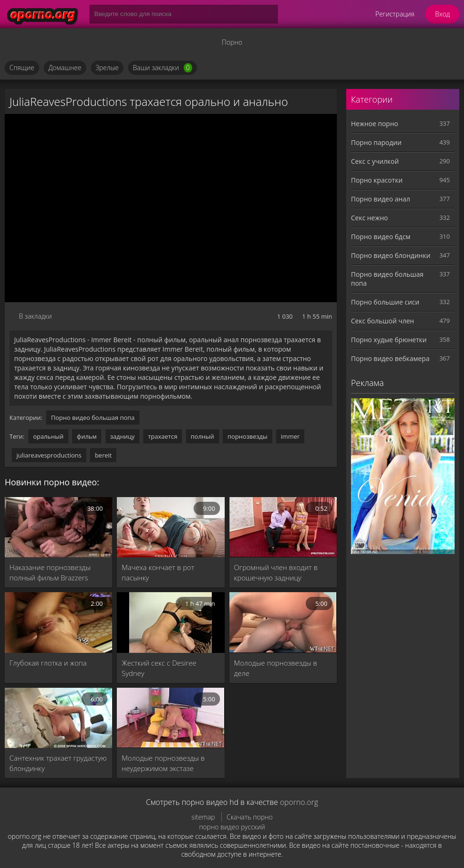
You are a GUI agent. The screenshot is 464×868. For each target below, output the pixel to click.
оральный (48, 436)
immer (290, 436)
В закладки (35, 316)
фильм (87, 436)
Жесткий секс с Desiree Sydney (159, 668)
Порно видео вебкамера (390, 358)
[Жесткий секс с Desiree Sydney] (171, 622)
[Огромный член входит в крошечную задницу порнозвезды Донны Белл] (283, 527)
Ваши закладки (163, 68)
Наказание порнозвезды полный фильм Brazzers (50, 572)
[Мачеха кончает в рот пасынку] (171, 527)
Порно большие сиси (385, 302)
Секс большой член (383, 321)
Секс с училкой (375, 161)
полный (203, 436)
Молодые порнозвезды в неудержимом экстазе (163, 763)
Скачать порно (250, 817)
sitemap (203, 817)
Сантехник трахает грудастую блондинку (58, 763)
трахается (163, 436)
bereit (103, 455)
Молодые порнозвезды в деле (276, 668)
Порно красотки (377, 180)
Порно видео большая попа (93, 418)
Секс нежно (370, 218)
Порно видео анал (380, 199)
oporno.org (299, 802)
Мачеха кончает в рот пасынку (158, 572)
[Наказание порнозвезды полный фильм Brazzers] (58, 527)
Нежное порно (374, 124)
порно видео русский (232, 827)
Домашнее (65, 68)
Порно (232, 42)
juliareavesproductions (49, 455)
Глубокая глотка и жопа (48, 663)
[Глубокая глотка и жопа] (58, 622)
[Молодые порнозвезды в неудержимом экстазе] (171, 718)
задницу (122, 436)
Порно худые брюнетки (389, 340)
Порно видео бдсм (381, 237)
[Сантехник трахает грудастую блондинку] (58, 718)
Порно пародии (376, 142)
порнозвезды (248, 436)
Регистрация (395, 14)
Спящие (22, 68)
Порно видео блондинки (391, 255)
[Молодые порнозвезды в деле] (283, 622)
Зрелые (107, 68)
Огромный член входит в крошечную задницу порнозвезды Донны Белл (277, 573)
